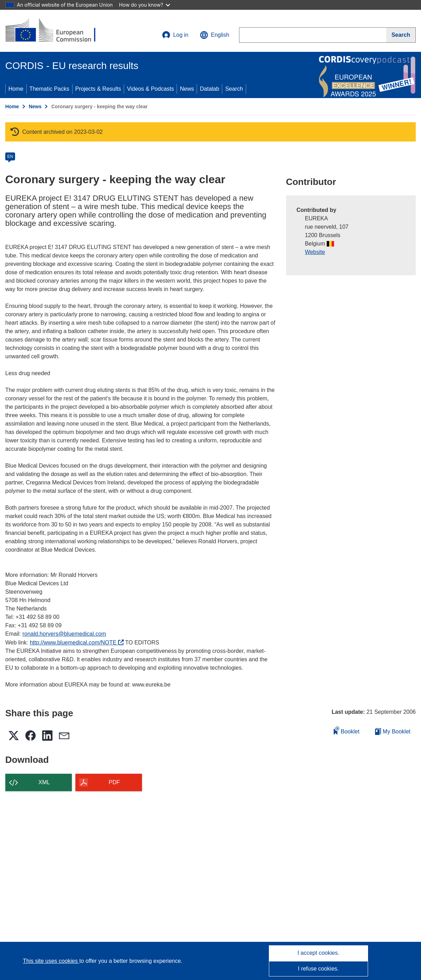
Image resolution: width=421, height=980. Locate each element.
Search (234, 89)
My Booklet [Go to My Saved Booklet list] (393, 731)
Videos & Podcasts (150, 89)
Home (16, 89)
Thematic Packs (49, 89)
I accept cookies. (318, 953)
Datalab (209, 89)
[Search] (401, 35)
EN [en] (10, 157)
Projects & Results (98, 89)
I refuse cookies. (318, 969)
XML (44, 782)
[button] (215, 35)
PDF (114, 782)
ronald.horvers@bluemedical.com (64, 634)
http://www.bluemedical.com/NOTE (77, 643)
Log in (175, 35)
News (187, 89)
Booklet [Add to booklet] (347, 730)
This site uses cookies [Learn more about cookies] (51, 961)
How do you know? (145, 5)
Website (315, 252)
